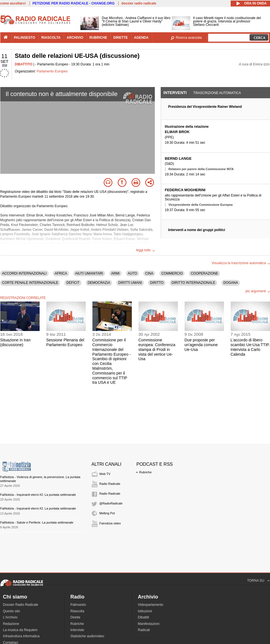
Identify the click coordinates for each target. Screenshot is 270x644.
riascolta (51, 38)
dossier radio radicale (139, 3)
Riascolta (77, 611)
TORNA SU (256, 581)
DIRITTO (157, 283)
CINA (149, 273)
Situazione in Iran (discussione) (15, 342)
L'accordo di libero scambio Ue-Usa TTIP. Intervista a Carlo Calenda (250, 347)
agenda (141, 38)
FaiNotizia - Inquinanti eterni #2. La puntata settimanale (38, 495)
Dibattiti (144, 617)
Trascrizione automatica (217, 93)
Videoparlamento (151, 605)
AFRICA (61, 273)
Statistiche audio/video (87, 636)
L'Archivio (10, 617)
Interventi (175, 93)
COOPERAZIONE (204, 273)
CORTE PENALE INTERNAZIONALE (30, 283)
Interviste (77, 630)
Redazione (11, 624)
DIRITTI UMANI (130, 283)
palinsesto (25, 38)
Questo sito (12, 611)
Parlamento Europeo (52, 71)
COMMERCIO (172, 273)
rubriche (98, 38)
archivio (75, 38)
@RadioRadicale (111, 503)
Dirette (75, 617)
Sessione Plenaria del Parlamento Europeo (65, 342)
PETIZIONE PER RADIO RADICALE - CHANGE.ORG (74, 3)
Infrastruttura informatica (21, 636)
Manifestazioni (149, 624)
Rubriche (146, 472)
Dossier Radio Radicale (21, 605)
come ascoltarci (13, 3)
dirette (120, 38)
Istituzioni (145, 611)
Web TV (105, 474)
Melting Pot (107, 513)
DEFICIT (73, 283)
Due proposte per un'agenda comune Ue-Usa (201, 345)
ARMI (115, 273)
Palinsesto (78, 605)
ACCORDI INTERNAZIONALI (24, 273)
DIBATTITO (24, 64)
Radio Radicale (110, 484)
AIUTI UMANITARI (89, 273)
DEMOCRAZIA (99, 283)
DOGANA (231, 283)
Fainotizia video (110, 523)
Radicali (144, 630)
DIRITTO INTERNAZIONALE (193, 283)
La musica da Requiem (20, 630)
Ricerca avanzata (189, 38)
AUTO (132, 273)
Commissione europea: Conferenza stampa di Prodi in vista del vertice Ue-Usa (157, 349)
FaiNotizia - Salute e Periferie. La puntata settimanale (37, 522)
